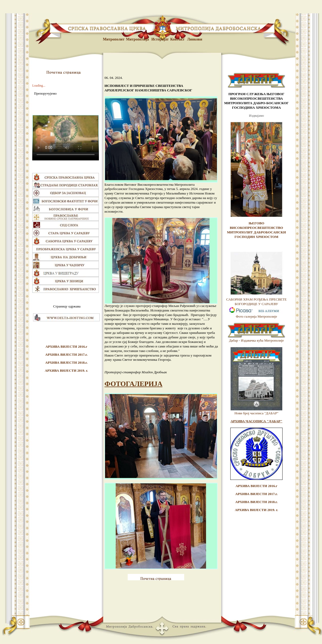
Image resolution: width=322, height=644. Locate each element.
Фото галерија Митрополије (257, 316)
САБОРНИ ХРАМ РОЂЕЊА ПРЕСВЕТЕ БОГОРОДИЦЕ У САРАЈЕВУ (257, 302)
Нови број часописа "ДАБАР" (257, 413)
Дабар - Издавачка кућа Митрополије (256, 340)
